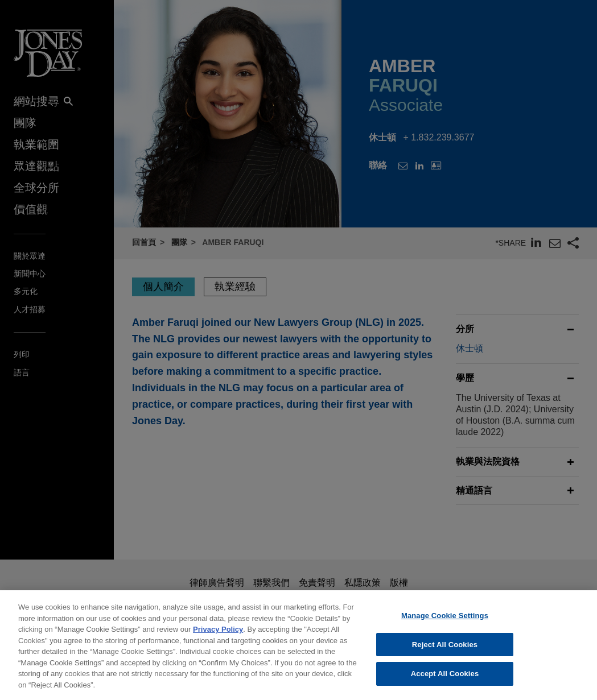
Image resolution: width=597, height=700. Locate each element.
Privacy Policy (218, 636)
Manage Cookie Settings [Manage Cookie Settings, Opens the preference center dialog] (445, 622)
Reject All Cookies (445, 651)
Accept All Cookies (445, 680)
